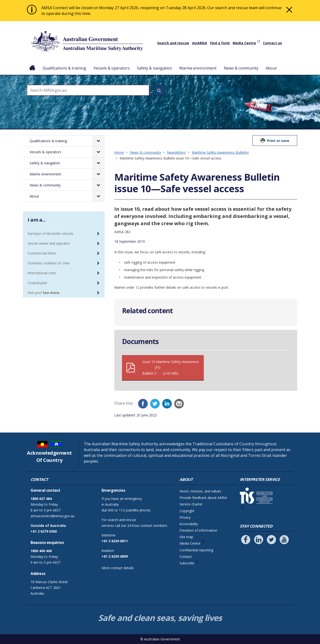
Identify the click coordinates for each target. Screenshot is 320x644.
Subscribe (187, 563)
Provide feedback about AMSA (203, 498)
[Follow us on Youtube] (284, 540)
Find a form (220, 43)
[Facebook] (143, 404)
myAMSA (200, 43)
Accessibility (189, 524)
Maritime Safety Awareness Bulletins (220, 152)
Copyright (187, 511)
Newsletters (176, 152)
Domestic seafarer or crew (49, 263)
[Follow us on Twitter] (271, 540)
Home (32, 64)
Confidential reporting (196, 550)
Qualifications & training (64, 68)
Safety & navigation (154, 68)
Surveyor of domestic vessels (51, 233)
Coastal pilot (37, 283)
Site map (186, 537)
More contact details (118, 568)
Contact (186, 557)
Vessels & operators (112, 68)
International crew (42, 273)
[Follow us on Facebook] (246, 540)
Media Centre (244, 43)
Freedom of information (198, 530)
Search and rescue (173, 43)
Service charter (191, 504)
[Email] (179, 404)
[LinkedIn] (167, 404)
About (271, 68)
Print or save (278, 141)
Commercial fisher (42, 253)
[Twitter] (155, 404)
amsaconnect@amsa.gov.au (53, 516)
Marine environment (198, 68)
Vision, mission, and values (200, 491)
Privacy (185, 517)
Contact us (272, 43)
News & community (241, 68)
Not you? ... (45, 293)
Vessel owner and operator (49, 243)
